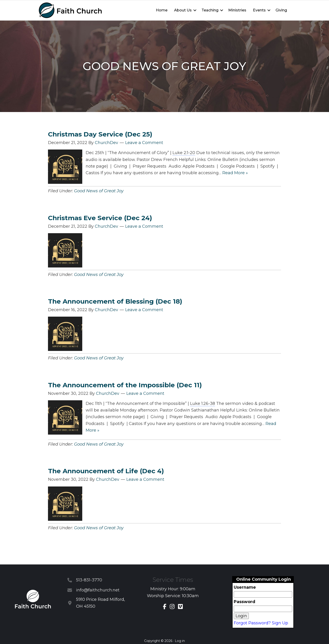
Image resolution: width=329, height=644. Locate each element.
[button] (195, 10)
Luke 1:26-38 (203, 404)
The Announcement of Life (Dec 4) (106, 471)
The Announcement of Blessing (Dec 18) (115, 301)
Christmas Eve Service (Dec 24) (100, 218)
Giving (281, 10)
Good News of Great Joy (99, 191)
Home (162, 10)
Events (259, 10)
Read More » (235, 173)
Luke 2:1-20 (184, 153)
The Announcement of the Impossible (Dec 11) (125, 385)
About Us (183, 10)
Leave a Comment (144, 143)
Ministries (237, 10)
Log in (180, 641)
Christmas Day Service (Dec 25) (100, 134)
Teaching (210, 10)
